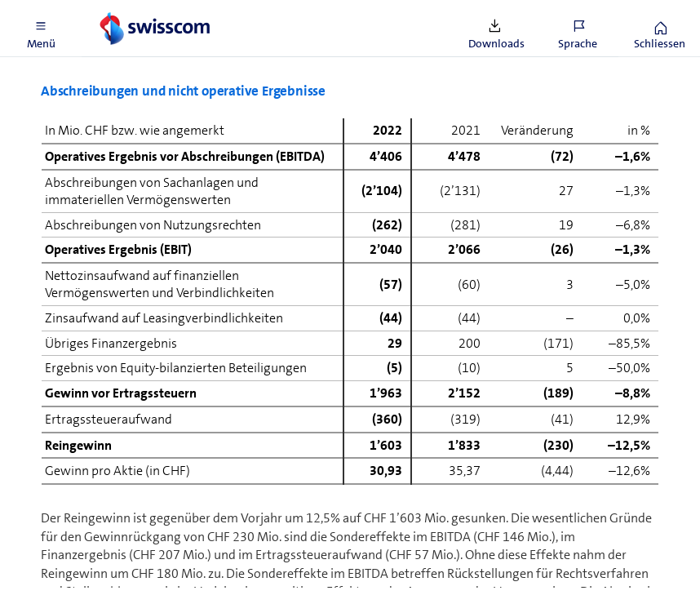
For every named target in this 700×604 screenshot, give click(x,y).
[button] (41, 29)
